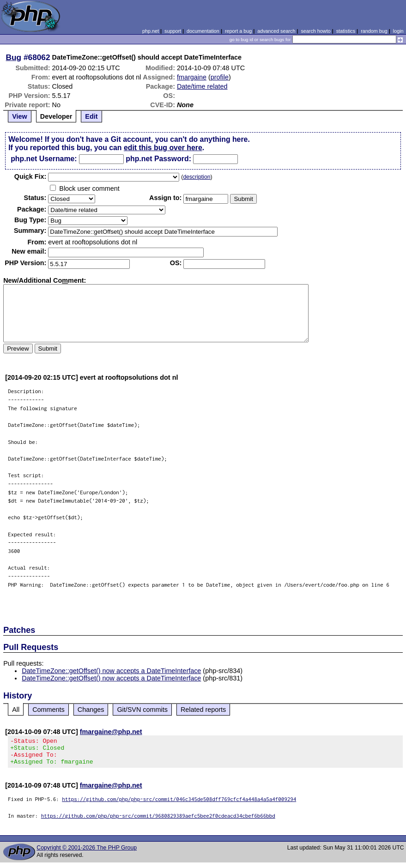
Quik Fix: (30, 176)
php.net (151, 31)
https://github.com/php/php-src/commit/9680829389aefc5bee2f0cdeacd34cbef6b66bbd (158, 821)
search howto (315, 31)
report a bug (238, 31)
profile (220, 77)
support (173, 31)
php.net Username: (44, 159)
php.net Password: (158, 159)
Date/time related (202, 86)
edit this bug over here (163, 148)
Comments (48, 710)
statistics (346, 31)
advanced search (276, 31)
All (16, 710)
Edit (91, 116)
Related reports (203, 710)
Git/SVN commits (142, 710)
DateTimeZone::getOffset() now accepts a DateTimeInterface (111, 671)
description (197, 177)
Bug (14, 57)
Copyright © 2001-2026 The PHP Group (87, 853)
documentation (203, 31)
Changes (91, 710)
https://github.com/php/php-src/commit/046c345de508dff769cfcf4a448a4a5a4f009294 (179, 804)
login (398, 31)
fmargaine (192, 77)
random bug (374, 31)
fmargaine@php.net (111, 732)
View (20, 116)
